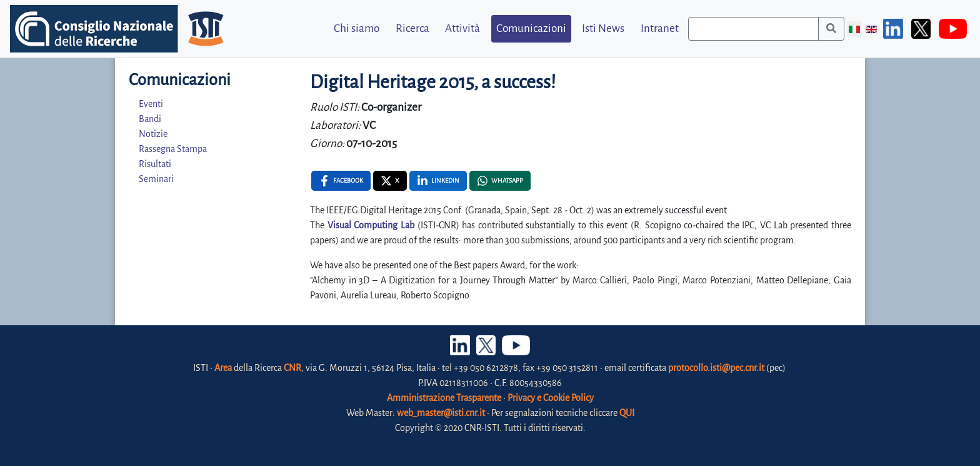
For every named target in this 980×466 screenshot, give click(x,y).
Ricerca (412, 28)
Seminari (156, 179)
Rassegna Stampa (173, 149)
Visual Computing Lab (371, 225)
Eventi (151, 104)
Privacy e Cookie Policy (551, 398)
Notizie (153, 134)
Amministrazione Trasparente (444, 398)
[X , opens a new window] (390, 181)
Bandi (150, 119)
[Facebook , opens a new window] (341, 181)
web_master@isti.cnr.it (441, 413)
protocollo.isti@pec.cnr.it (716, 368)
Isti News (603, 28)
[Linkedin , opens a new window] (438, 181)
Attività (462, 28)
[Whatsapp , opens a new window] (500, 181)
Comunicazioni (531, 28)
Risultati (155, 164)
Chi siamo (357, 28)
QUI (627, 413)
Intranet (660, 28)
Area (223, 368)
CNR (292, 368)
